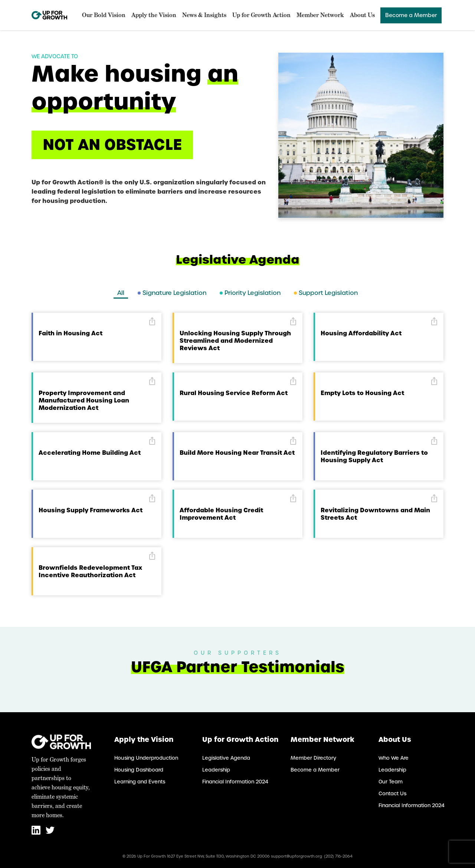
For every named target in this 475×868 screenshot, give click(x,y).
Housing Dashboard (139, 770)
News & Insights (204, 15)
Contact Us (392, 794)
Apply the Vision (154, 15)
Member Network (320, 15)
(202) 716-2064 (338, 856)
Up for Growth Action (261, 15)
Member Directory (313, 758)
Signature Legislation (172, 293)
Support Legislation (326, 293)
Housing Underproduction (146, 758)
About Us (362, 15)
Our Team (391, 782)
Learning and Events (140, 782)
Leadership (216, 770)
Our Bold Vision (104, 15)
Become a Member (411, 15)
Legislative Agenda (226, 758)
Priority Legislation (250, 293)
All (121, 293)
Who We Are (394, 758)
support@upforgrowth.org (297, 856)
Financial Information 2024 (235, 782)
